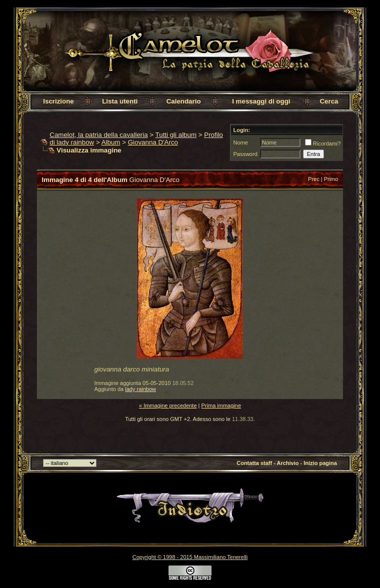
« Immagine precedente (168, 405)
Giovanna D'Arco (153, 142)
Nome (240, 142)
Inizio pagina (320, 463)
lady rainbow (140, 389)
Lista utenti (120, 101)
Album (111, 142)
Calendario (184, 101)
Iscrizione (58, 101)
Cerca (329, 101)
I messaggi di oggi (261, 101)
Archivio (287, 463)
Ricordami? (323, 143)
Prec (314, 179)
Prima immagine (221, 405)
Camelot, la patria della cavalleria (98, 135)
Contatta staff (254, 463)
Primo (331, 179)
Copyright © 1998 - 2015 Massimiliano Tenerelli (190, 557)
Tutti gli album (176, 135)
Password (245, 154)
